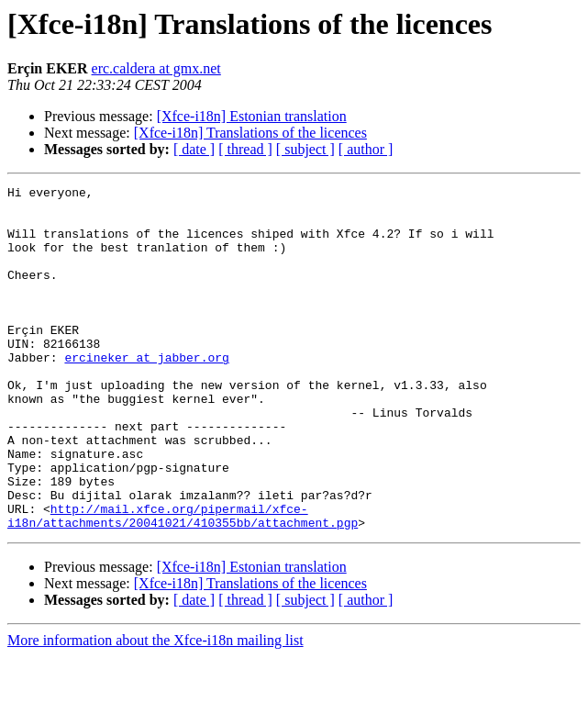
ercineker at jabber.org (146, 393)
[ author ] (366, 149)
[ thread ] (245, 149)
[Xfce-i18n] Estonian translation (252, 116)
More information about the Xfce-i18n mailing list (155, 709)
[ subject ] (305, 149)
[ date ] (194, 149)
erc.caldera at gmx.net (156, 68)
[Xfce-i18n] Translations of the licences (250, 133)
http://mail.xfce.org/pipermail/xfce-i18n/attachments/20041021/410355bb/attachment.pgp (183, 583)
